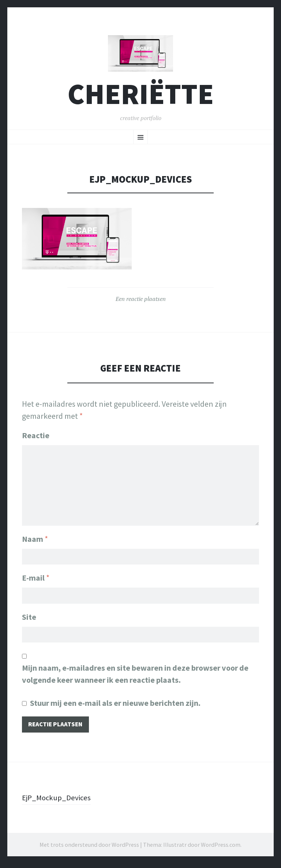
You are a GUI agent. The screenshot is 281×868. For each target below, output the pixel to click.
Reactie (36, 438)
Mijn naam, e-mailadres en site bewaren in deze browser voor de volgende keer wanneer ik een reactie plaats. (135, 677)
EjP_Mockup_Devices (58, 802)
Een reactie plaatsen (141, 302)
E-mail (36, 580)
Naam (35, 540)
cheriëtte (141, 96)
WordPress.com (221, 849)
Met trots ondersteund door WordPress (89, 849)
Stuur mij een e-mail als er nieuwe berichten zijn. (115, 707)
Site (29, 619)
